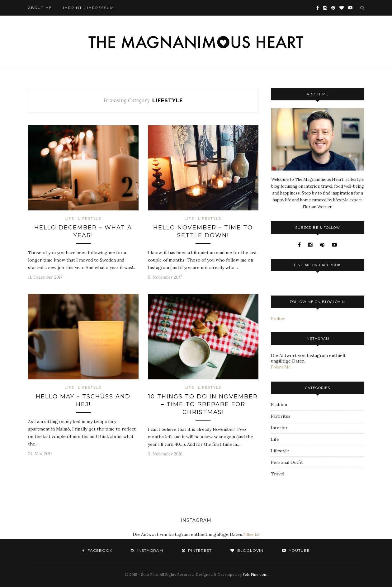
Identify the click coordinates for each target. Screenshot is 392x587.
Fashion (279, 405)
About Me (40, 8)
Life (70, 219)
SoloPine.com (255, 574)
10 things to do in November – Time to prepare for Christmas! (203, 404)
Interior (279, 428)
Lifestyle (90, 219)
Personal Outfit (287, 462)
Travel (278, 474)
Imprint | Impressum (88, 8)
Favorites (281, 416)
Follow (278, 319)
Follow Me (281, 367)
